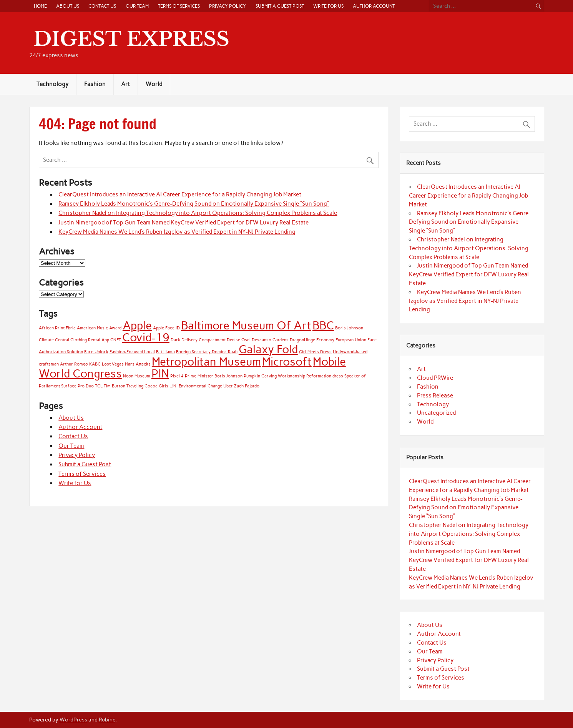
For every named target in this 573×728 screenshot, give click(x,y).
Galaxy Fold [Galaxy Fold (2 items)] (268, 349)
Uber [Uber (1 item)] (228, 386)
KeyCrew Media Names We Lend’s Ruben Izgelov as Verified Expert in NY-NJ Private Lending (177, 232)
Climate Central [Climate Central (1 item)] (54, 340)
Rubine (107, 720)
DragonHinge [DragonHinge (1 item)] (302, 340)
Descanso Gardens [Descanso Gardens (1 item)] (270, 340)
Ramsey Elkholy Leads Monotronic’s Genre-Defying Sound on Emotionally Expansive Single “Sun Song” (194, 204)
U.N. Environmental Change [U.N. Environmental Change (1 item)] (196, 386)
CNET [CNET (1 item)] (116, 340)
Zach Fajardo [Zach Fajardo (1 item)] (247, 386)
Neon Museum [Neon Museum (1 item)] (137, 376)
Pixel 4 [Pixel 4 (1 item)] (177, 376)
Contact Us (102, 6)
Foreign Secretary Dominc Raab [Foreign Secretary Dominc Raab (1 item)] (207, 352)
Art (125, 84)
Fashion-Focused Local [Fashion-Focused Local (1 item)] (132, 352)
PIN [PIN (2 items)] (160, 373)
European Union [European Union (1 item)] (351, 340)
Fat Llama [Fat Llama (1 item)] (165, 352)
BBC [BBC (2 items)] (323, 325)
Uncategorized (436, 413)
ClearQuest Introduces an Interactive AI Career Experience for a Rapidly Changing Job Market (180, 194)
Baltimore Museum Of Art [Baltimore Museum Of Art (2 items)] (246, 325)
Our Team (137, 6)
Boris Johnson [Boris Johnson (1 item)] (349, 328)
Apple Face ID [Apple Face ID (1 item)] (166, 328)
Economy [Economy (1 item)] (325, 340)
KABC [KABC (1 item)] (95, 364)
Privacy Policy (228, 6)
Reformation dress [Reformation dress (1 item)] (325, 376)
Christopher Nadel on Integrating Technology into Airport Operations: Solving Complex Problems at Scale (198, 213)
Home (40, 6)
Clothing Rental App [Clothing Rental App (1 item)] (90, 340)
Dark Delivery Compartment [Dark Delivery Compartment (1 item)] (198, 340)
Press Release (435, 396)
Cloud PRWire (435, 378)
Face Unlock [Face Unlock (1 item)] (96, 352)
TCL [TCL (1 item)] (99, 386)
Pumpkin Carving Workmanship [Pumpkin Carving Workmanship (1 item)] (274, 376)
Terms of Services (179, 6)
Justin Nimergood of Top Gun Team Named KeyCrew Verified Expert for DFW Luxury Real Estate (184, 223)
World (154, 84)
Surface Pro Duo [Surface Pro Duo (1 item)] (77, 386)
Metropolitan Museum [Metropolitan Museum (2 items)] (206, 362)
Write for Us (328, 6)
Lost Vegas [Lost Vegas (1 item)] (113, 364)
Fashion (95, 84)
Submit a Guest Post (280, 6)
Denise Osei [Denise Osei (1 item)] (239, 340)
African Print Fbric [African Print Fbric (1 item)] (57, 328)
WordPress (73, 720)
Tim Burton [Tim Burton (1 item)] (115, 386)
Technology (52, 84)
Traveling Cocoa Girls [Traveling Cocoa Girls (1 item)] (147, 386)
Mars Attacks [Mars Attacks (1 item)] (138, 364)
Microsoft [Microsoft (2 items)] (287, 362)
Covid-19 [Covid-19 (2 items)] (146, 337)
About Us (68, 6)
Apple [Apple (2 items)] (137, 325)
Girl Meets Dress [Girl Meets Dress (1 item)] (315, 352)
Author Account (374, 6)
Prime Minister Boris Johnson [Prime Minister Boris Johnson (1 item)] (214, 376)
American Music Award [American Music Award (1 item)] (99, 328)
